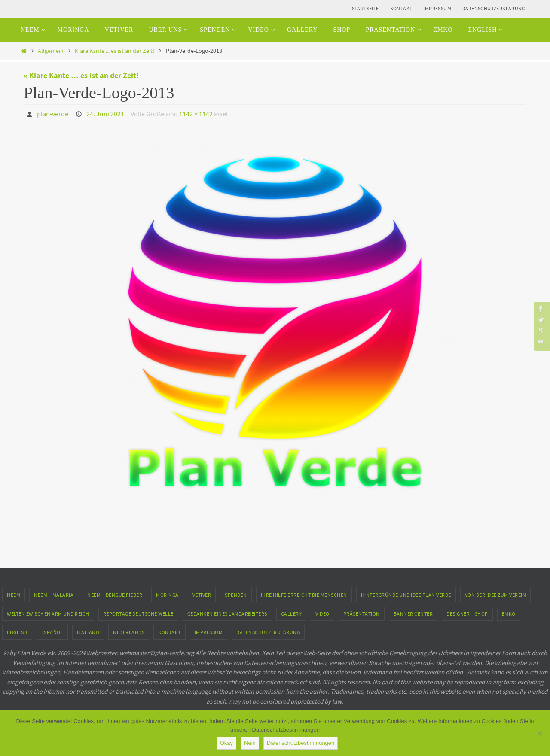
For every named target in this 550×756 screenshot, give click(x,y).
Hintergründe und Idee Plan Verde (406, 595)
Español (52, 632)
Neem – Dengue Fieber (115, 595)
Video (322, 614)
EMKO (509, 614)
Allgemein (51, 51)
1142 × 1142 (196, 114)
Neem (14, 595)
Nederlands (129, 632)
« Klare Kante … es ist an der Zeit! (81, 75)
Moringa (167, 595)
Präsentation (362, 614)
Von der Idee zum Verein (496, 595)
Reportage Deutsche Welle (138, 614)
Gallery (292, 614)
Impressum (437, 8)
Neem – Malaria (54, 595)
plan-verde (53, 114)
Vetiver (202, 595)
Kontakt (401, 8)
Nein (250, 743)
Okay (226, 743)
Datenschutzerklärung (494, 8)
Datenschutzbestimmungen (301, 743)
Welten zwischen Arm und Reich (48, 614)
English (17, 632)
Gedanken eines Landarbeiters (227, 614)
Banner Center (413, 614)
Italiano (88, 632)
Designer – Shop (467, 614)
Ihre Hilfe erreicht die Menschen (304, 595)
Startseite (365, 8)
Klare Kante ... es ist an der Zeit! (115, 51)
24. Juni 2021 (105, 114)
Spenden (236, 595)
